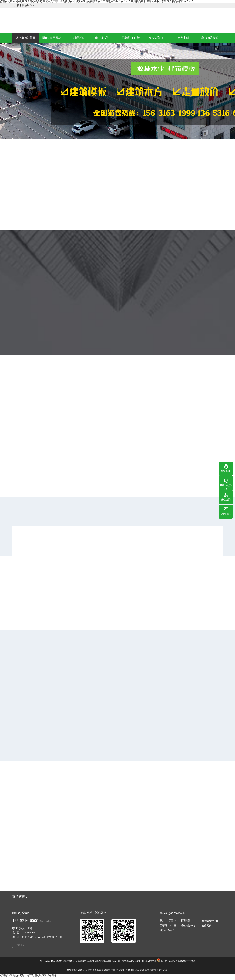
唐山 (101, 970)
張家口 (122, 970)
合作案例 (207, 926)
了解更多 (20, 945)
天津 (142, 970)
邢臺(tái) (115, 970)
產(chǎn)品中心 (210, 921)
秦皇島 (107, 970)
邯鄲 (90, 970)
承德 (128, 970)
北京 (137, 970)
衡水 (133, 970)
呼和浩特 (159, 970)
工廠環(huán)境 (168, 926)
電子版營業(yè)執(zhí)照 (129, 961)
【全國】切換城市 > (23, 6)
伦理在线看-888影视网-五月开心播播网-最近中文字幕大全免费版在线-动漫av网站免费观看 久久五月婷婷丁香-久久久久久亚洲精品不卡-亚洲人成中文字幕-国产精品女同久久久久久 (97, 1)
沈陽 (147, 970)
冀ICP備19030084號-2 (106, 961)
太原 (165, 970)
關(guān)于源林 (168, 921)
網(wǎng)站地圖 (149, 961)
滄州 (80, 970)
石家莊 (96, 970)
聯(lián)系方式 (167, 930)
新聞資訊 (186, 921)
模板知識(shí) (188, 926)
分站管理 (71, 970)
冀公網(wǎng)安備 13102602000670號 (178, 961)
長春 (152, 970)
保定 (85, 970)
